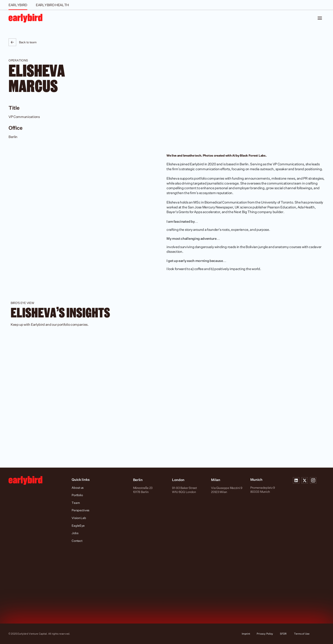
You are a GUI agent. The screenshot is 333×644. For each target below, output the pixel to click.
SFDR (284, 634)
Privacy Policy (265, 634)
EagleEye (78, 526)
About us (78, 488)
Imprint (246, 634)
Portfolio (77, 495)
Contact (77, 541)
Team (76, 503)
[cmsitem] (166, 391)
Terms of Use (302, 634)
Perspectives (80, 510)
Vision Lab (79, 518)
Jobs (75, 533)
